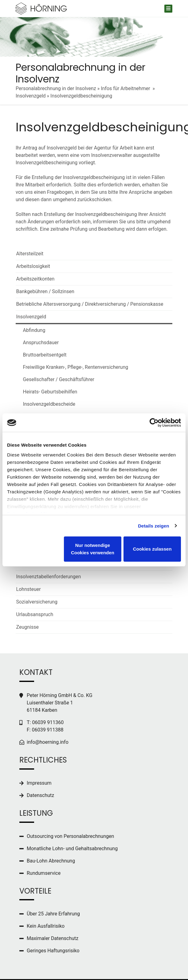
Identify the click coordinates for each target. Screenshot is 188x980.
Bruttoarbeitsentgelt (41, 355)
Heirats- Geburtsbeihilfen (47, 392)
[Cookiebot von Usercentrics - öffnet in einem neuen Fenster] (154, 423)
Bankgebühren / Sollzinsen (45, 291)
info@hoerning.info (48, 742)
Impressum (39, 783)
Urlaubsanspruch (35, 614)
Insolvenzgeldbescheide (46, 404)
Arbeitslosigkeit (33, 266)
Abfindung (31, 330)
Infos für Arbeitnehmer (126, 88)
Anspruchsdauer (38, 343)
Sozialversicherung (37, 602)
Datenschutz (40, 795)
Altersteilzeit (30, 254)
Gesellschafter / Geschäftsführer (55, 379)
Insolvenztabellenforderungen (49, 577)
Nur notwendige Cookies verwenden (93, 549)
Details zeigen (153, 526)
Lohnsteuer (29, 589)
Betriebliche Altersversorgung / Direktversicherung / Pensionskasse (90, 304)
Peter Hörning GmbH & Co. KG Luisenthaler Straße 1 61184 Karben (60, 703)
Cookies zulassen (152, 549)
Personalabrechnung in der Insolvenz (56, 88)
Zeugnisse (27, 627)
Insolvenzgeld (31, 96)
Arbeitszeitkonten (35, 279)
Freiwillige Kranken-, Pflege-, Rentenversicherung (72, 367)
